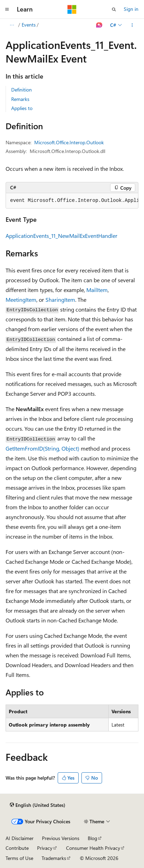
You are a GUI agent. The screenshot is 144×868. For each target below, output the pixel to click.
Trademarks (54, 858)
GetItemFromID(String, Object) (42, 448)
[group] (72, 201)
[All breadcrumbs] (12, 25)
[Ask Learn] (99, 25)
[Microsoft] (72, 9)
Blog (92, 838)
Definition (21, 90)
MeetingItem (21, 300)
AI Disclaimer (20, 838)
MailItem (97, 290)
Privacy (45, 848)
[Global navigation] (7, 9)
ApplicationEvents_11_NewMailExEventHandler (62, 236)
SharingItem (60, 300)
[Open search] (114, 9)
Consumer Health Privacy (93, 848)
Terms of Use (19, 858)
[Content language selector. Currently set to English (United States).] (38, 805)
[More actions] (132, 25)
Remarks (20, 99)
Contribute (17, 848)
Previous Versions (61, 838)
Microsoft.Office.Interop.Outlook (69, 142)
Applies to (22, 108)
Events (29, 25)
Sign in (131, 9)
